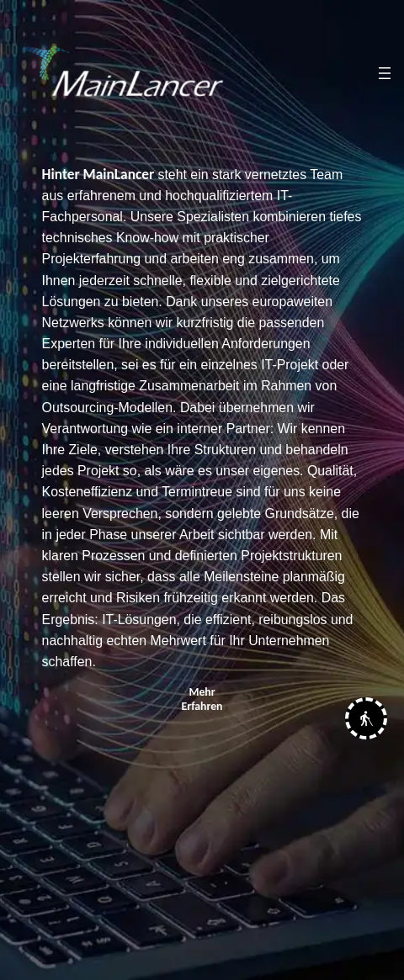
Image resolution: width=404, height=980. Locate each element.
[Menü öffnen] (385, 73)
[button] (366, 723)
